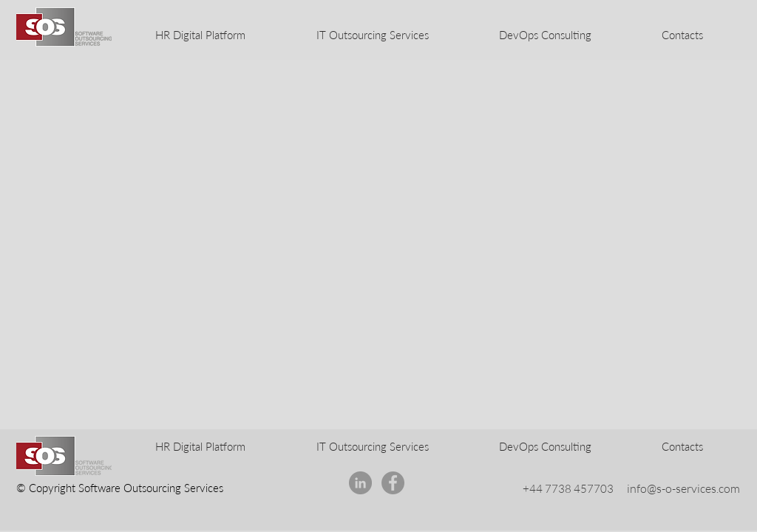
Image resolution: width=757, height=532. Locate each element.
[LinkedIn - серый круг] (360, 483)
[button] (682, 35)
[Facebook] (393, 483)
